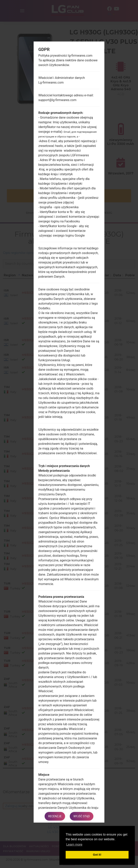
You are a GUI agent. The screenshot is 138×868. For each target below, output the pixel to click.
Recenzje (55, 816)
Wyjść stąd (82, 816)
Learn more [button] (74, 845)
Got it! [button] (97, 855)
